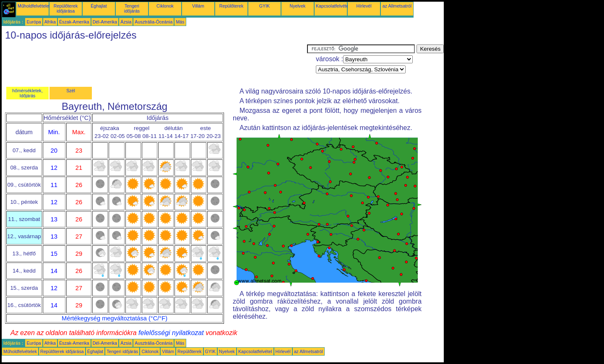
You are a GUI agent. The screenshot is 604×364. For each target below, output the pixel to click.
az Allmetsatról (397, 6)
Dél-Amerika (105, 22)
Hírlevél (364, 6)
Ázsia (126, 22)
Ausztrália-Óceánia (154, 22)
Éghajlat (99, 6)
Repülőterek (231, 6)
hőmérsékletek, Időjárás (27, 93)
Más (180, 22)
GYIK (264, 6)
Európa (34, 22)
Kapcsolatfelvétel (333, 6)
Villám (198, 6)
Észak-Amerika (74, 22)
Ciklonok (165, 6)
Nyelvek (298, 6)
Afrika (50, 22)
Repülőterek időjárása (66, 8)
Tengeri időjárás (132, 8)
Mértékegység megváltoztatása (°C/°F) (115, 318)
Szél (71, 91)
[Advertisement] (154, 63)
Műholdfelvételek (34, 6)
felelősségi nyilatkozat (171, 333)
